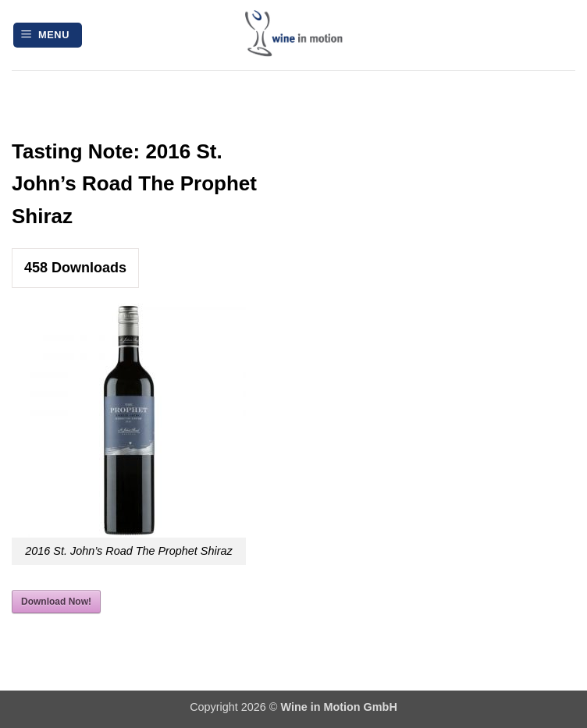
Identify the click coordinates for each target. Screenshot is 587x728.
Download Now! (56, 602)
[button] (48, 36)
